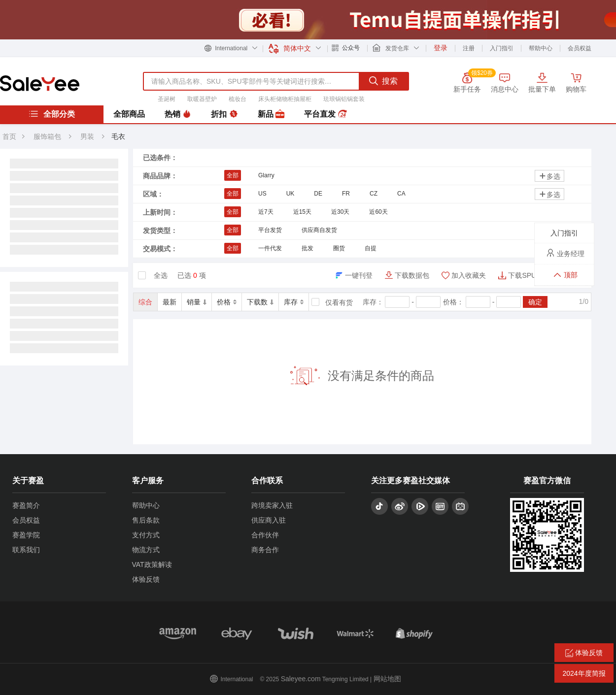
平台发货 (270, 230)
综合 (145, 302)
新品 (271, 114)
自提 (371, 248)
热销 (178, 114)
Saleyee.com (301, 679)
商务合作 (265, 550)
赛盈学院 (26, 535)
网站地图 (387, 679)
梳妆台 (238, 99)
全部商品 (129, 114)
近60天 (378, 212)
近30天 (340, 212)
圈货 (339, 248)
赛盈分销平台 (40, 83)
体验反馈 (146, 579)
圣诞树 (167, 99)
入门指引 (502, 48)
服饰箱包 (47, 136)
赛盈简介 (26, 505)
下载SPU (522, 275)
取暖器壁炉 (202, 99)
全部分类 (52, 114)
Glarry (266, 175)
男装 (88, 136)
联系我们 (26, 550)
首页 (9, 136)
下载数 (260, 302)
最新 (170, 302)
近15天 (302, 212)
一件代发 (270, 248)
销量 (197, 302)
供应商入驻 (269, 520)
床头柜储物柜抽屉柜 (285, 99)
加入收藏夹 (469, 275)
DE (318, 194)
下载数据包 (412, 275)
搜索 (383, 81)
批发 (308, 248)
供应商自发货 (319, 230)
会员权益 (580, 48)
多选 (549, 176)
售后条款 (146, 520)
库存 (294, 302)
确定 (535, 302)
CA (401, 194)
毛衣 (118, 136)
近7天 (266, 212)
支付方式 (146, 535)
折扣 (224, 114)
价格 (227, 302)
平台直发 (325, 114)
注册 (469, 48)
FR (346, 194)
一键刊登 (359, 275)
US (262, 194)
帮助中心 (541, 48)
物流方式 (146, 550)
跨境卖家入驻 (272, 505)
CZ (374, 194)
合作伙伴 (265, 535)
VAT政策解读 (152, 564)
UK (291, 194)
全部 (233, 175)
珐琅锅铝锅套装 (344, 99)
